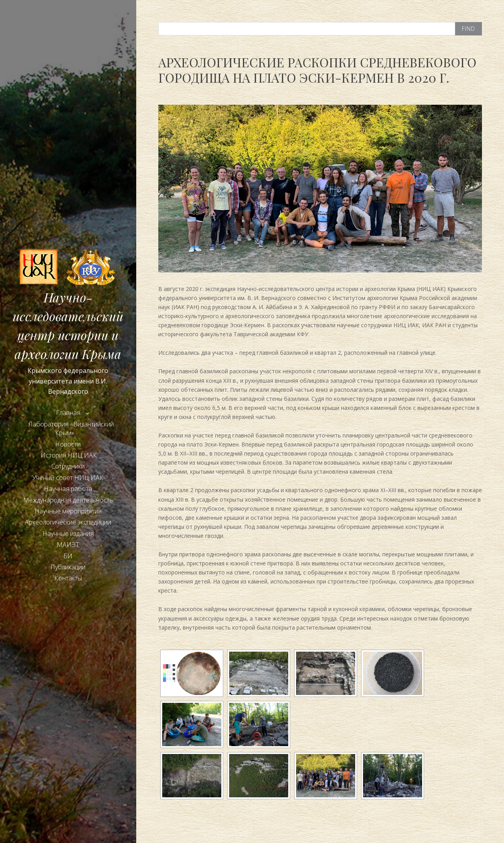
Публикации (68, 567)
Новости (68, 444)
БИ (68, 556)
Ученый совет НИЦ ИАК (68, 478)
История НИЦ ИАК (68, 455)
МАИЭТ (68, 545)
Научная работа (68, 489)
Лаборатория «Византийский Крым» (71, 428)
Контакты (68, 578)
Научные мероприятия (68, 511)
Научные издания (68, 534)
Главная (68, 413)
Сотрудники (68, 466)
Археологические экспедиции (68, 522)
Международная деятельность (68, 500)
